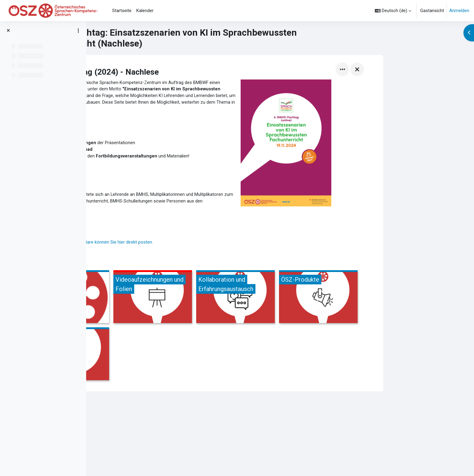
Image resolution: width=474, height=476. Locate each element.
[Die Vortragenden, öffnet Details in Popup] (156, 302)
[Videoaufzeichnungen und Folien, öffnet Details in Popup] (239, 302)
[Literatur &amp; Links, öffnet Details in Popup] (156, 359)
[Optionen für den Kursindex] (78, 31)
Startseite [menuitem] (122, 11)
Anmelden (459, 11)
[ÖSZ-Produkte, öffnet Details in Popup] (404, 302)
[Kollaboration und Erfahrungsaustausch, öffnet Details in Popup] (322, 302)
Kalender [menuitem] (145, 11)
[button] (393, 11)
